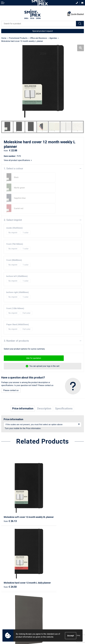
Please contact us (11, 370)
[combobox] (39, 24)
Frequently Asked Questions (56, 574)
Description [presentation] (44, 388)
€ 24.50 (51, 490)
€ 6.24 (51, 545)
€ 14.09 (10, 545)
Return (4, 606)
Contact (4, 602)
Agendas (53, 38)
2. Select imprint (13, 199)
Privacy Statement (52, 610)
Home (4, 38)
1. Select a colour (13, 168)
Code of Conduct (51, 613)
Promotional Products (18, 38)
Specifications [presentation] (64, 388)
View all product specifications (18, 160)
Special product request (43, 31)
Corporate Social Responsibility (57, 617)
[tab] (23, 388)
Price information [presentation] (23, 388)
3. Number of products (16, 320)
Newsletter (48, 570)
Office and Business (38, 38)
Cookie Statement (51, 606)
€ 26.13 (10, 490)
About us (48, 566)
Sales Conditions (51, 602)
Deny (78, 636)
